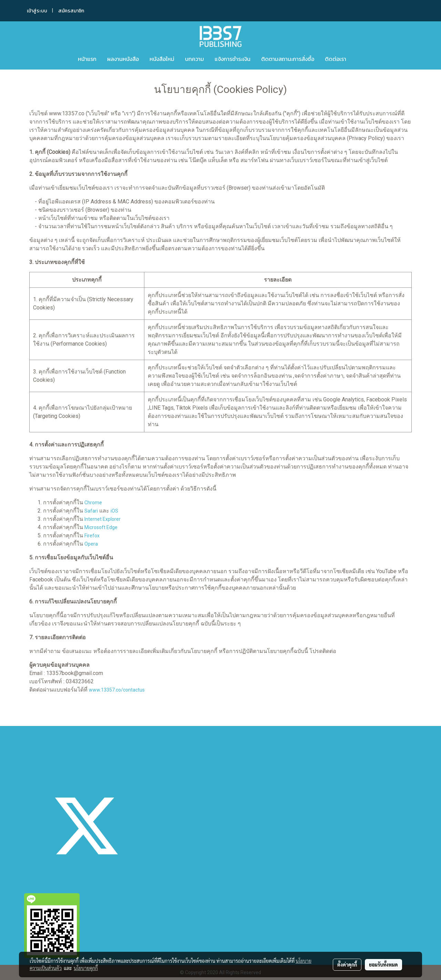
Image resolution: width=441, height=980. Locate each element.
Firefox (92, 536)
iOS (114, 511)
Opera (91, 544)
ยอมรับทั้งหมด (383, 965)
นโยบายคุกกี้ (86, 968)
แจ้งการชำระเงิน (233, 59)
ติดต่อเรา (336, 59)
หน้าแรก (87, 59)
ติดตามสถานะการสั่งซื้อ (288, 59)
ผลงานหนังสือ (123, 59)
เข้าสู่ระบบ (37, 11)
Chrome (93, 503)
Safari (91, 511)
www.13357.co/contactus (117, 690)
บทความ (194, 59)
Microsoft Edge (101, 527)
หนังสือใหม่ (162, 59)
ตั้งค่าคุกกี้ (347, 965)
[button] (362, 59)
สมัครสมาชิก (71, 11)
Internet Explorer (102, 519)
